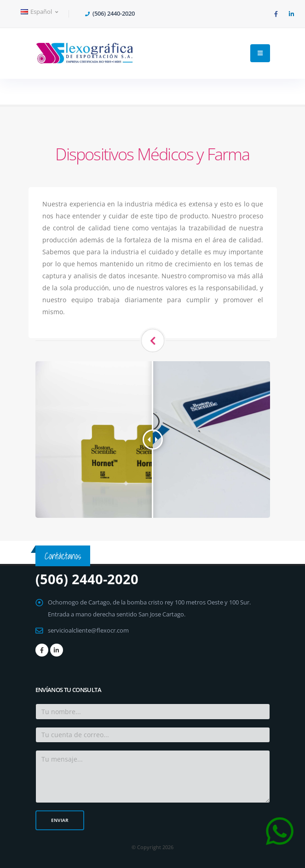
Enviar (60, 820)
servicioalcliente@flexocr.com (88, 630)
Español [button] (39, 12)
